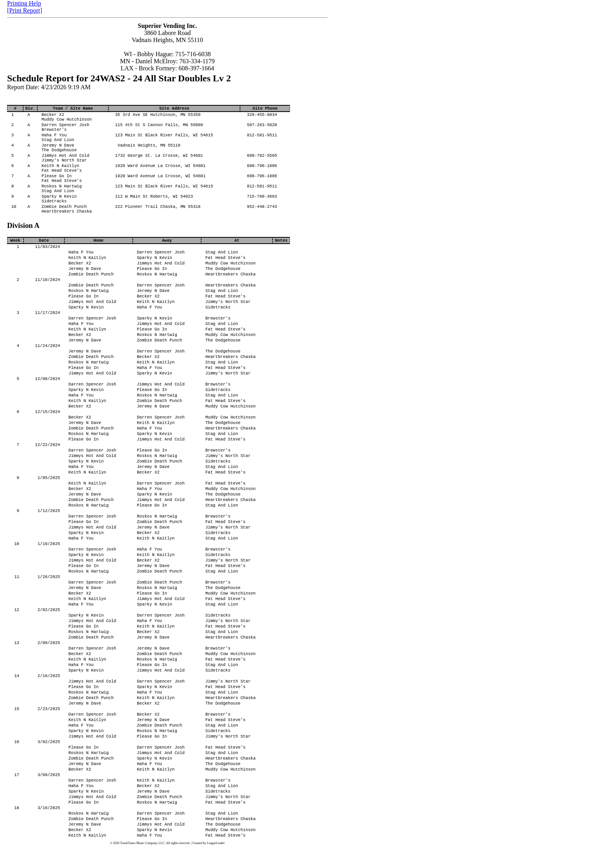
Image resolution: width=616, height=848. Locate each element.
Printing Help (24, 3)
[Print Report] (25, 10)
